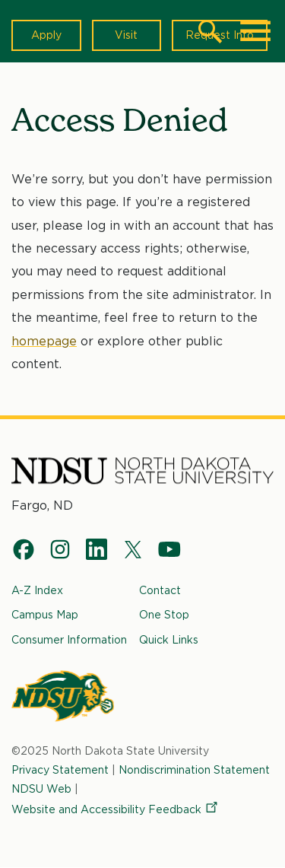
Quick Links (169, 640)
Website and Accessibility (116, 809)
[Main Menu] (255, 31)
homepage (44, 341)
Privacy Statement (60, 770)
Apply (46, 35)
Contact (160, 590)
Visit (126, 35)
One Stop (164, 615)
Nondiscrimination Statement (194, 770)
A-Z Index (37, 590)
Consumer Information (69, 640)
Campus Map (45, 615)
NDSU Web (41, 789)
